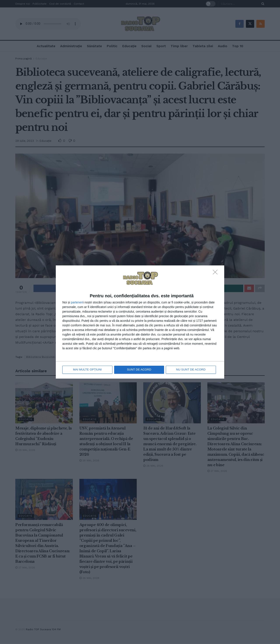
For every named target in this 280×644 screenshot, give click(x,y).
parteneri (77, 302)
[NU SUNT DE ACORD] (216, 274)
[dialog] (140, 322)
